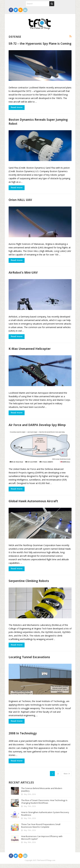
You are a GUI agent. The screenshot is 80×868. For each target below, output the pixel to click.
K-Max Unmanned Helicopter (30, 351)
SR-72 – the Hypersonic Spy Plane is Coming (40, 43)
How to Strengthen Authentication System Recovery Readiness (45, 818)
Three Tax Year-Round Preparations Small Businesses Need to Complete (41, 830)
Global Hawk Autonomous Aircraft (33, 504)
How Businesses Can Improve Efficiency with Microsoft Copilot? (42, 842)
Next (67, 778)
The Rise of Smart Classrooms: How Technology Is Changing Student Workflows (44, 806)
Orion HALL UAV (20, 201)
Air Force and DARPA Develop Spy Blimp (37, 427)
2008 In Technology (23, 738)
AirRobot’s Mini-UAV (23, 274)
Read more (17, 108)
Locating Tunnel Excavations (29, 661)
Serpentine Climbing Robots (29, 584)
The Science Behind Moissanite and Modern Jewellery (42, 794)
